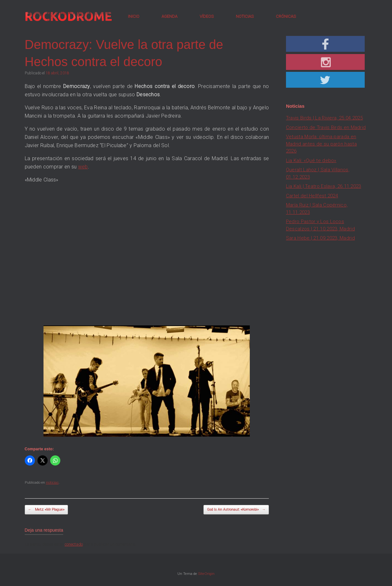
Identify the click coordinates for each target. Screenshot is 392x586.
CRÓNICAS (286, 16)
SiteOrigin (206, 574)
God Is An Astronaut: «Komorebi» (236, 510)
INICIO (134, 16)
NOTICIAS (245, 16)
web (83, 167)
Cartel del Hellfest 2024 (312, 196)
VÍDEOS (207, 16)
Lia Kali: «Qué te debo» (311, 160)
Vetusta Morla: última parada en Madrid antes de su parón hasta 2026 (321, 144)
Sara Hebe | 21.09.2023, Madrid (320, 238)
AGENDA (169, 16)
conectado (74, 544)
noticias (52, 483)
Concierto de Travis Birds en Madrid (326, 127)
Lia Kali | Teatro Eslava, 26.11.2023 (324, 186)
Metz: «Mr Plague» (46, 510)
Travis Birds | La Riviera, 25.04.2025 (324, 118)
